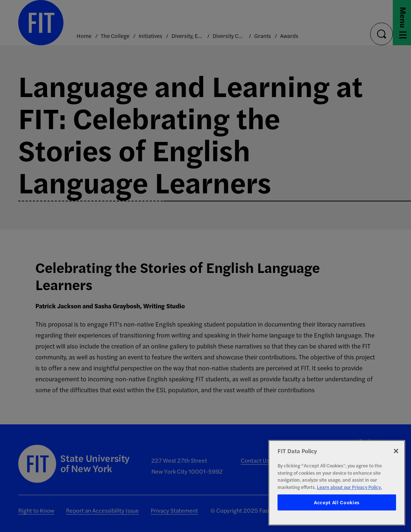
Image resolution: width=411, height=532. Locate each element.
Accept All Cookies (337, 502)
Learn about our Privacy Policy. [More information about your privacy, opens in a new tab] (349, 487)
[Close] (396, 451)
